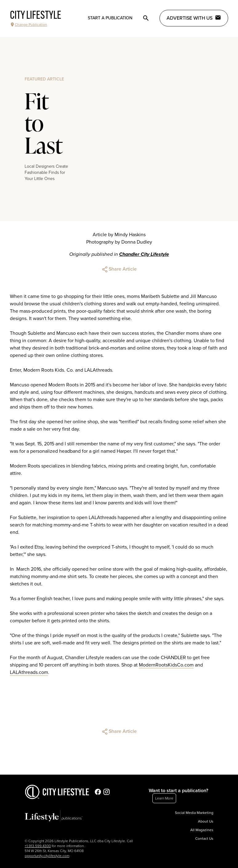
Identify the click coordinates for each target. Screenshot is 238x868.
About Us (206, 821)
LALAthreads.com (29, 672)
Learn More (164, 798)
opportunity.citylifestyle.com (47, 856)
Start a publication (110, 18)
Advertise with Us (194, 18)
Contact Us (204, 839)
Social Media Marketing (194, 813)
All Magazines (202, 830)
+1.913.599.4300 (38, 846)
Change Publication (28, 25)
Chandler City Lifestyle (144, 254)
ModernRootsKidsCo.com (166, 665)
